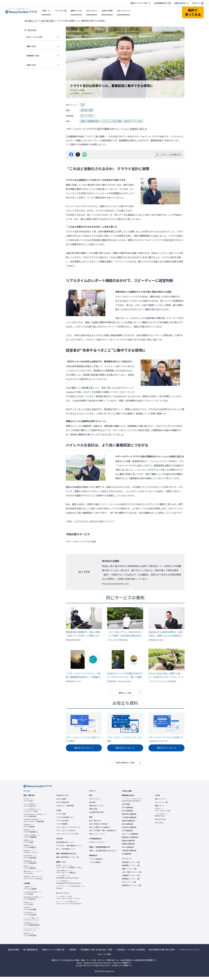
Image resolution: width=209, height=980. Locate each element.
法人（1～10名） (88, 116)
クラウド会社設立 (63, 824)
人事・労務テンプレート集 (132, 875)
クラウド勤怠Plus (33, 901)
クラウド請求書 (29, 829)
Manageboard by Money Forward (69, 885)
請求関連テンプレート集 (131, 865)
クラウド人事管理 (30, 891)
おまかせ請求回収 (63, 805)
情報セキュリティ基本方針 (54, 953)
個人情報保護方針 (31, 953)
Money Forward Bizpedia (133, 803)
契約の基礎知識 (128, 827)
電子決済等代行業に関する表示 (162, 953)
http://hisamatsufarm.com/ (115, 584)
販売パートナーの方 (139, 3)
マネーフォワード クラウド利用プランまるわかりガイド (166, 740)
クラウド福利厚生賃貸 (31, 927)
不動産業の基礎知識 (129, 854)
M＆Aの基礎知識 (128, 850)
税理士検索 (93, 812)
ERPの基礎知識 (127, 811)
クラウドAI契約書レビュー (66, 820)
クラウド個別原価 (30, 865)
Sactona (71, 890)
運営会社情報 (13, 953)
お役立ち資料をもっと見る (125, 765)
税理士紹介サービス (96, 809)
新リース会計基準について (66, 852)
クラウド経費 (29, 844)
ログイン (196, 3)
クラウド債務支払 (30, 850)
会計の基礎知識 (128, 814)
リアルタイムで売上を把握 (116, 121)
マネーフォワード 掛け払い (33, 881)
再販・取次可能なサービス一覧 (67, 860)
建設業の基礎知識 (128, 847)
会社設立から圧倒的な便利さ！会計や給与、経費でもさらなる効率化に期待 (166, 634)
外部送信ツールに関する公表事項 (131, 953)
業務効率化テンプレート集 (132, 888)
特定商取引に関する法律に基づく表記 (97, 953)
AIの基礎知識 (127, 857)
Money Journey (160, 822)
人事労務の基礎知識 (129, 820)
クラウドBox (33, 875)
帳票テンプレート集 (129, 872)
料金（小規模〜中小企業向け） (100, 830)
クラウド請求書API (96, 862)
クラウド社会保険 (30, 917)
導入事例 (92, 805)
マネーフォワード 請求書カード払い (69, 870)
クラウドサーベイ (31, 932)
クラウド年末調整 (30, 912)
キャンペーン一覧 (161, 805)
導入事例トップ (31, 21)
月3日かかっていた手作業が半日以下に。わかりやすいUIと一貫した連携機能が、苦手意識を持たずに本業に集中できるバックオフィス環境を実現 (125, 675)
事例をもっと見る (125, 693)
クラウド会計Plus (31, 808)
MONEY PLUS (161, 818)
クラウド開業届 (62, 827)
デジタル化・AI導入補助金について (69, 849)
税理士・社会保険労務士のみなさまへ (103, 854)
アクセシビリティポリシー (190, 953)
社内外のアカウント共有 (141, 121)
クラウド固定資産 (30, 860)
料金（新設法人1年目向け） (99, 827)
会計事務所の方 (161, 3)
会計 (83, 105)
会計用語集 (126, 807)
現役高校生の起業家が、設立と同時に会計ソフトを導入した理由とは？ (83, 634)
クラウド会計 (28, 803)
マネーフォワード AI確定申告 (34, 824)
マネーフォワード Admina (66, 834)
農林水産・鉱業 (88, 110)
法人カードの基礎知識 (130, 837)
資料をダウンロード (84, 749)
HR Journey (159, 826)
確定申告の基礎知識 (129, 817)
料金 (44, 11)
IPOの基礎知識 (127, 834)
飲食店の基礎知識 (128, 844)
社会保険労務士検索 (96, 815)
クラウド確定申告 (35, 819)
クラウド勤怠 (33, 896)
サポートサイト (95, 802)
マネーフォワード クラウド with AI (69, 906)
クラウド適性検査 (30, 938)
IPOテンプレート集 (129, 885)
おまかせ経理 (61, 802)
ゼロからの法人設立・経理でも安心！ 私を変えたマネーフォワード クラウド (166, 675)
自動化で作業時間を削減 (91, 121)
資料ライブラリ (160, 802)
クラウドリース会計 (32, 813)
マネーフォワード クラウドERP (68, 837)
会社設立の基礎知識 (129, 830)
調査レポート (160, 809)
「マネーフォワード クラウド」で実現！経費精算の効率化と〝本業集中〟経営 (83, 675)
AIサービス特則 (105, 957)
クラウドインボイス (31, 855)
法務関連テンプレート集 (131, 879)
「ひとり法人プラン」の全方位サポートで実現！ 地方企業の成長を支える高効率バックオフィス (124, 634)
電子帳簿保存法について (65, 845)
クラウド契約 (61, 817)
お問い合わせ (180, 3)
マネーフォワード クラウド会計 (153, 240)
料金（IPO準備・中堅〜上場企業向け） (103, 834)
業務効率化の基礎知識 (130, 840)
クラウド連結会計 (30, 870)
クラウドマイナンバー (31, 922)
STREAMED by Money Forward (67, 880)
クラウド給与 (28, 906)
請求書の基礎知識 (128, 824)
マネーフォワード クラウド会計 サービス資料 (83, 740)
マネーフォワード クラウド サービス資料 (125, 740)
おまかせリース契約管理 (65, 809)
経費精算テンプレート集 (131, 869)
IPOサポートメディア (97, 845)
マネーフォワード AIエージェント (68, 901)
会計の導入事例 (47, 21)
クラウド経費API (95, 865)
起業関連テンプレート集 (131, 882)
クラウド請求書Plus (31, 834)
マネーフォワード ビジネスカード (68, 830)
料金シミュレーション (97, 837)
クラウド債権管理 (32, 839)
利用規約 (73, 953)
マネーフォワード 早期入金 (66, 875)
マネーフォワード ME (162, 813)
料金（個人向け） (96, 824)
